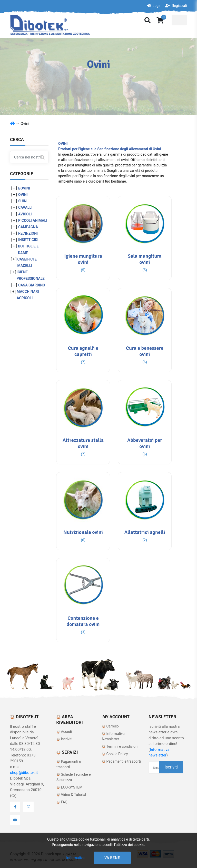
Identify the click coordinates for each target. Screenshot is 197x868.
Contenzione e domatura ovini (83, 621)
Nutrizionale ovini (83, 532)
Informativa (75, 858)
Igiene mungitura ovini (83, 259)
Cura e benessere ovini (145, 351)
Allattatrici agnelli (145, 532)
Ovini (25, 124)
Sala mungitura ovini (145, 259)
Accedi (64, 732)
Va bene (112, 858)
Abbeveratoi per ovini (145, 443)
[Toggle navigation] (179, 20)
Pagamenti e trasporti (69, 764)
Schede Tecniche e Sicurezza (74, 777)
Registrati (176, 6)
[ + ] (14, 188)
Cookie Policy (115, 754)
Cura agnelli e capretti (83, 351)
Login (154, 6)
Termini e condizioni (120, 746)
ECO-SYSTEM (70, 787)
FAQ (62, 802)
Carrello (110, 726)
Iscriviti (64, 739)
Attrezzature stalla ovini (83, 443)
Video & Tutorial (71, 795)
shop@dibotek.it (24, 773)
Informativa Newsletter (113, 736)
